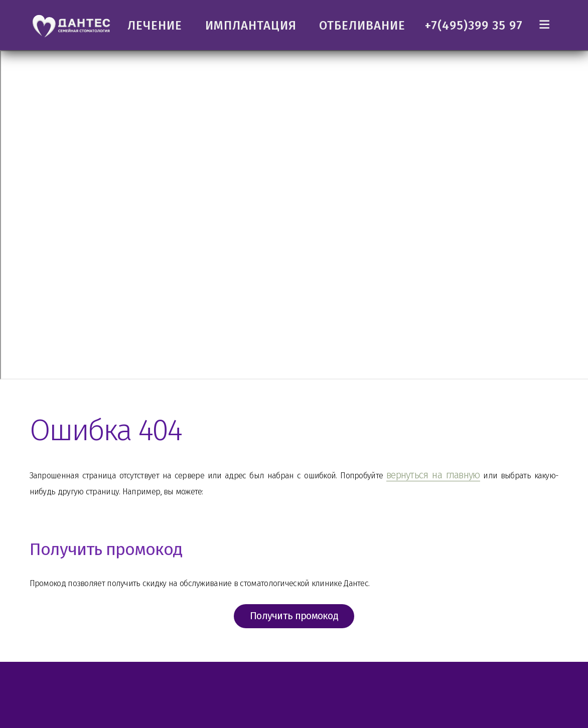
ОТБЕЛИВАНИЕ (362, 26)
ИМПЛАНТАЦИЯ (251, 26)
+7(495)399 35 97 (474, 26)
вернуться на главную (492, 475)
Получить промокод (294, 628)
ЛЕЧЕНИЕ (155, 26)
